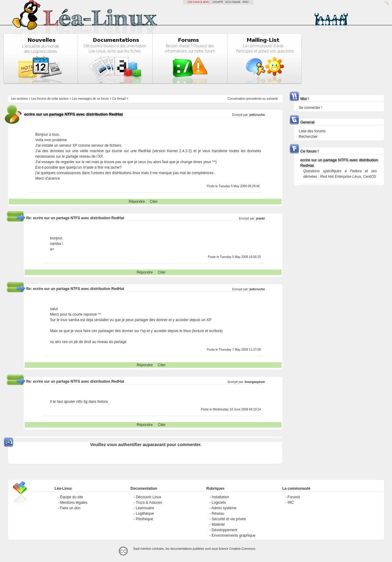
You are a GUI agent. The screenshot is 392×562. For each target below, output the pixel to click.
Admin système (224, 508)
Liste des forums (312, 131)
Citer (154, 202)
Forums (294, 497)
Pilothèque (144, 519)
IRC (291, 503)
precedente (254, 99)
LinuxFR (218, 2)
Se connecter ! (310, 108)
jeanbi (260, 218)
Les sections (20, 99)
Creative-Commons (242, 549)
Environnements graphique (234, 535)
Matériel (218, 524)
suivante (272, 99)
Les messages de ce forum (90, 99)
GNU (246, 2)
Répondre (137, 202)
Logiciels (219, 503)
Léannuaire (145, 508)
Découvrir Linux (148, 497)
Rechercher (308, 137)
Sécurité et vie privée (229, 519)
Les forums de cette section (50, 99)
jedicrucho (257, 115)
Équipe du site (71, 497)
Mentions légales (74, 503)
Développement (225, 530)
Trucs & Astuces (149, 503)
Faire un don (70, 508)
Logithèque (145, 514)
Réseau (218, 514)
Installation (220, 497)
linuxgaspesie (255, 382)
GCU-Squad (233, 2)
